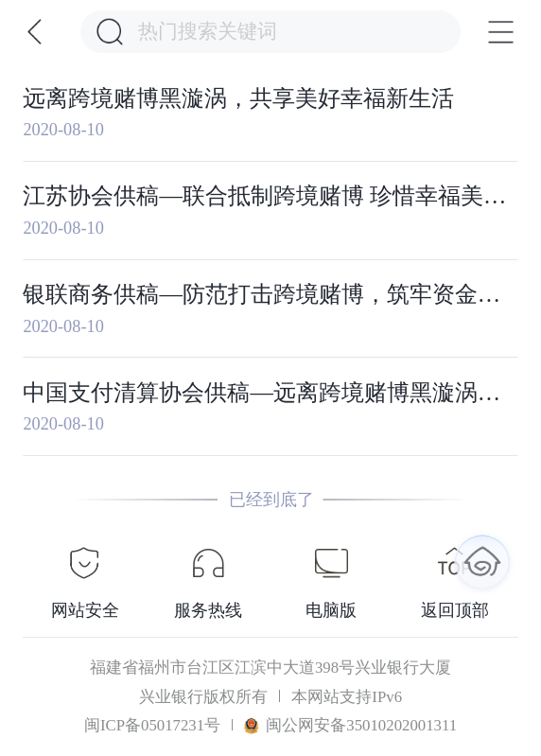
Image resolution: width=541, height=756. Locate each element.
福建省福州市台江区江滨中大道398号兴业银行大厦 (270, 668)
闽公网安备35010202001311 (350, 725)
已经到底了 (271, 500)
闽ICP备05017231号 (152, 725)
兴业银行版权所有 (203, 697)
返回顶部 (455, 610)
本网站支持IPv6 (347, 697)
